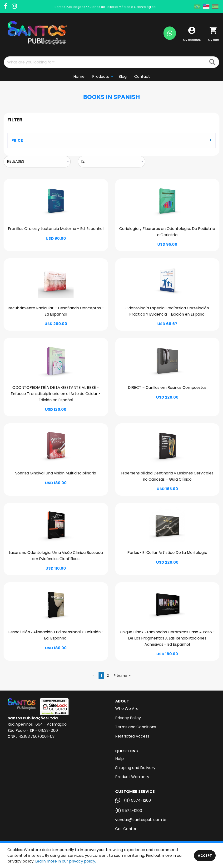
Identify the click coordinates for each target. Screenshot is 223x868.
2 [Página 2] (108, 676)
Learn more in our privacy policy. (66, 861)
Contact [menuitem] (142, 76)
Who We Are (127, 709)
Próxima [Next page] (120, 676)
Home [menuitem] (79, 76)
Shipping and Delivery (135, 768)
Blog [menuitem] (123, 76)
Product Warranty (132, 777)
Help (119, 759)
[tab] (111, 140)
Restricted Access (132, 736)
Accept (205, 856)
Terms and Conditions (136, 727)
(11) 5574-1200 (129, 811)
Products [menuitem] (101, 76)
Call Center (126, 829)
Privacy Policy (128, 718)
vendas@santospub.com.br (141, 820)
